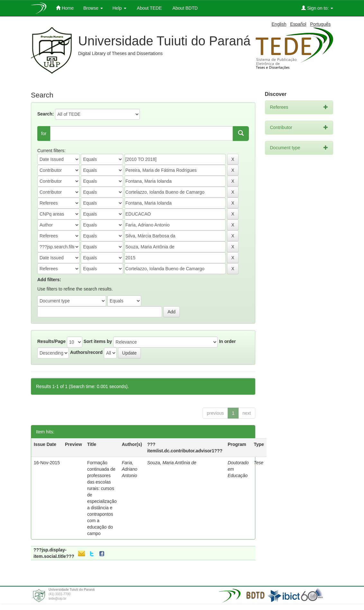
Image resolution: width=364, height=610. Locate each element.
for (44, 134)
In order (227, 341)
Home (65, 8)
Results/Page (51, 341)
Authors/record (86, 352)
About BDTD (185, 8)
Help (119, 8)
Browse (93, 8)
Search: (45, 114)
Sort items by (98, 341)
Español (298, 24)
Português (320, 24)
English (279, 24)
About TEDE (149, 8)
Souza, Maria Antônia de (172, 463)
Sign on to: (317, 8)
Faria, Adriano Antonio (130, 469)
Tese (259, 463)
